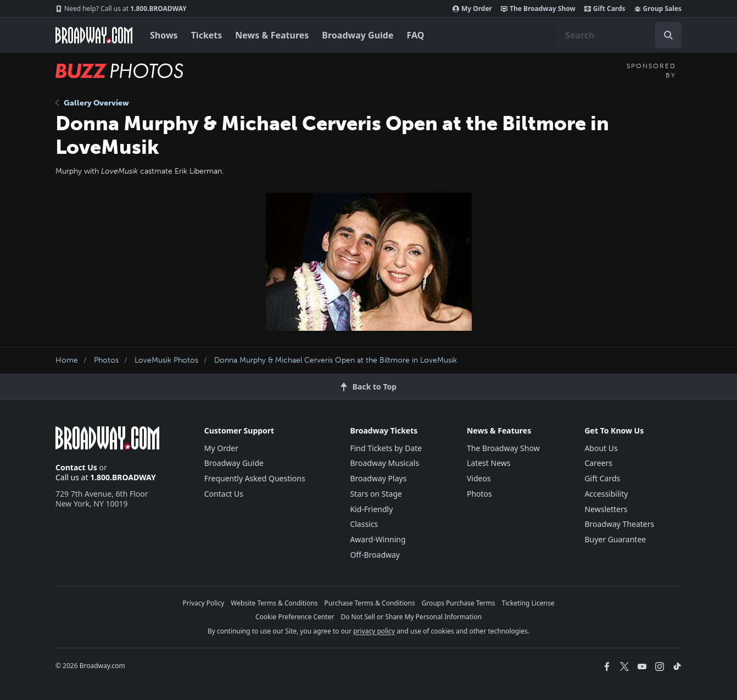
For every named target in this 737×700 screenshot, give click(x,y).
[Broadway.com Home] (94, 35)
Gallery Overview (92, 103)
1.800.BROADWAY (121, 9)
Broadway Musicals (384, 463)
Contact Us (76, 467)
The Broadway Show (538, 9)
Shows (164, 35)
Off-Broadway (375, 555)
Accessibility (606, 494)
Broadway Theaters (619, 524)
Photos (106, 360)
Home (67, 360)
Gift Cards (605, 9)
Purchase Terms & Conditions (370, 603)
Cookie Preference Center (295, 617)
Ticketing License (528, 603)
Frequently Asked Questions (255, 478)
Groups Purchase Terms (459, 603)
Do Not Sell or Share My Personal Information (411, 617)
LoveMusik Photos (166, 360)
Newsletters (606, 509)
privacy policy (374, 631)
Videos (479, 478)
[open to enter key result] (668, 35)
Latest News (489, 463)
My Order (472, 9)
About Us (601, 448)
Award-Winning (378, 539)
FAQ (416, 35)
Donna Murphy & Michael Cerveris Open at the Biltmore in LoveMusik (336, 360)
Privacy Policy (204, 603)
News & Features (272, 35)
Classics (364, 524)
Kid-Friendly (371, 509)
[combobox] (619, 35)
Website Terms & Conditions (274, 603)
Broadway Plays (378, 478)
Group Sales (658, 9)
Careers (598, 463)
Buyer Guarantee (615, 539)
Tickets (207, 35)
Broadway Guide (358, 35)
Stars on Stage (376, 494)
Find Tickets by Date (386, 448)
